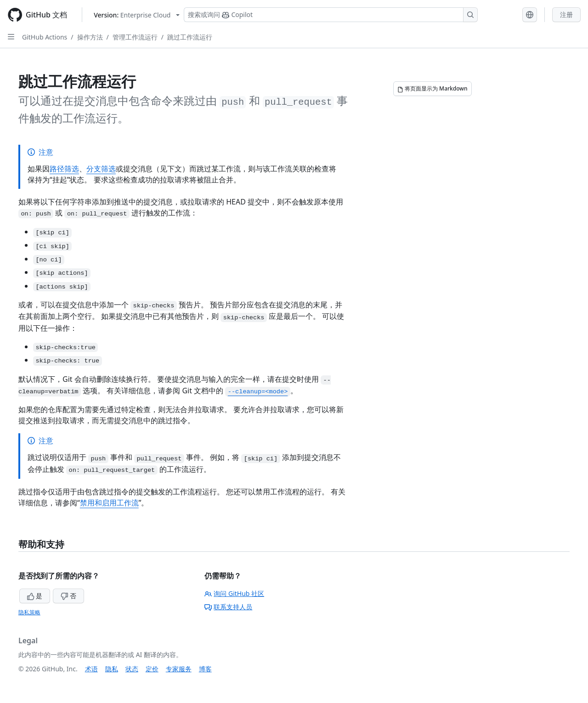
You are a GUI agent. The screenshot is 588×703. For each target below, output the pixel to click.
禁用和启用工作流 (109, 503)
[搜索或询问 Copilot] (331, 15)
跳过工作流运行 (190, 37)
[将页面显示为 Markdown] (433, 89)
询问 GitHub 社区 (234, 593)
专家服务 (179, 669)
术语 (91, 669)
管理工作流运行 (135, 37)
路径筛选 (64, 169)
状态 (132, 669)
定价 (152, 669)
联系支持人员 (228, 607)
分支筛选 (101, 169)
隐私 (112, 669)
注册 (566, 14)
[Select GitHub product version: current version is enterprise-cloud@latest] (137, 15)
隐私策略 (29, 612)
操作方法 (90, 37)
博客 (205, 669)
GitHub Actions (45, 37)
